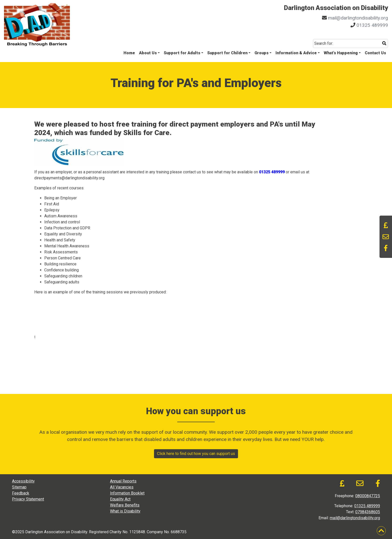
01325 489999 (372, 25)
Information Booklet (127, 493)
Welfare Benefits (125, 505)
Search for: (324, 43)
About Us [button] (148, 53)
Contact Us (375, 53)
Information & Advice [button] (296, 53)
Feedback (21, 493)
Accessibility (23, 481)
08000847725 (368, 496)
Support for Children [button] (227, 53)
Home (129, 53)
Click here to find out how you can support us (196, 454)
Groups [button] (261, 53)
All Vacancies (122, 487)
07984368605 (368, 512)
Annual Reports (123, 481)
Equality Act (120, 499)
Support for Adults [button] (182, 53)
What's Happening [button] (341, 53)
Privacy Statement (28, 499)
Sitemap (19, 487)
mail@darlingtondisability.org (358, 18)
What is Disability (125, 511)
